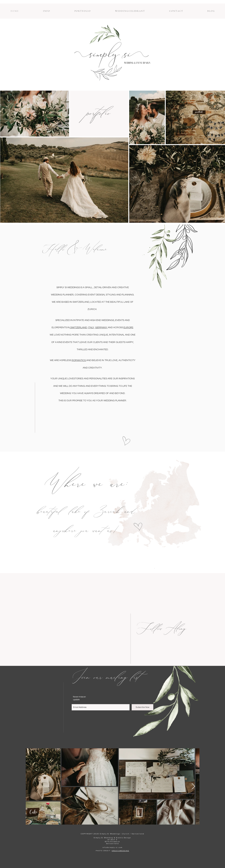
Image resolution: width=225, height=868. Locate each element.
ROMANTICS (79, 360)
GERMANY (101, 328)
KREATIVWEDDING (120, 851)
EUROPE (128, 328)
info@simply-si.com (112, 847)
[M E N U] (155, 569)
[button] (46, 11)
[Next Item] (193, 787)
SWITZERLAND (78, 328)
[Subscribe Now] (142, 707)
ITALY (91, 328)
